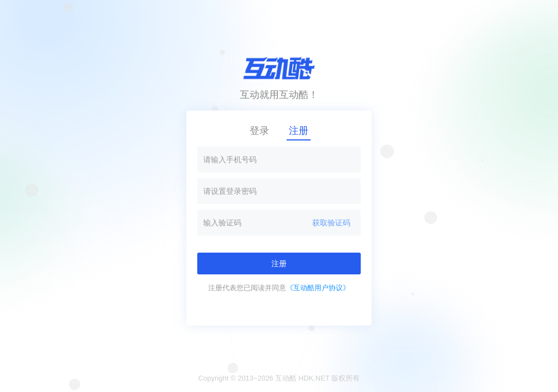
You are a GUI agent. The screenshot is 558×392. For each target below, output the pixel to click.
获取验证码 (331, 223)
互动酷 (286, 378)
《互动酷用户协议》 (318, 288)
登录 (259, 131)
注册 (299, 131)
